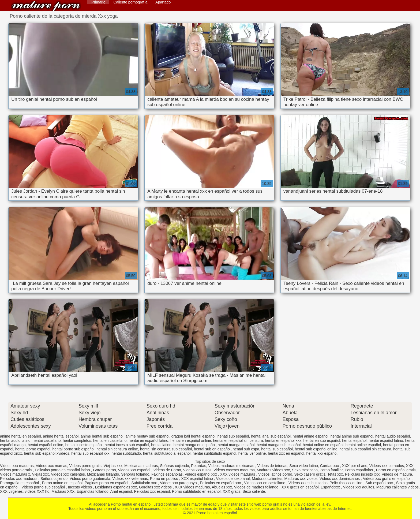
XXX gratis (231, 491)
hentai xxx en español (286, 453)
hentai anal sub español (271, 436)
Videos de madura (397, 474)
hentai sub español (277, 449)
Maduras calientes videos (397, 487)
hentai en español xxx (283, 440)
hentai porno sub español (73, 449)
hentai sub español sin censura (365, 449)
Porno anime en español (62, 483)
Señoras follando (135, 474)
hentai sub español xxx (90, 453)
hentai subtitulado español (214, 453)
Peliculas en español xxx (221, 483)
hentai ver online (252, 453)
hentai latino (161, 445)
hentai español (354, 440)
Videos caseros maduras (234, 470)
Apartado (163, 2)
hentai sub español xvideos (47, 453)
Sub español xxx (380, 483)
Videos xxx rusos (197, 470)
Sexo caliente (254, 491)
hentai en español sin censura (238, 440)
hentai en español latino (148, 440)
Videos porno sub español (44, 487)
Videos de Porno (167, 470)
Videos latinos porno (275, 474)
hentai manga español (236, 445)
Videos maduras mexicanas (232, 466)
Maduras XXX (63, 491)
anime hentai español (61, 436)
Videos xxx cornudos (387, 466)
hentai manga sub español (279, 445)
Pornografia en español (20, 483)
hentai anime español (311, 436)
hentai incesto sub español (127, 445)
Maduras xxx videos (301, 479)
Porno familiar (331, 470)
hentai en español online (191, 440)
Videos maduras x (15, 474)
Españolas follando (92, 491)
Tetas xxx (335, 474)
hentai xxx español (322, 453)
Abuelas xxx (222, 487)
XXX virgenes (11, 491)
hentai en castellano (110, 440)
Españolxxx (331, 487)
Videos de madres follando (257, 487)
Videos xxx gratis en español (387, 479)
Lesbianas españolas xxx (116, 487)
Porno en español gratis (396, 470)
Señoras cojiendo (174, 466)
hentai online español (363, 445)
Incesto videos (80, 487)
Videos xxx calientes (68, 474)
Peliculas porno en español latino (63, 470)
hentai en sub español (322, 440)
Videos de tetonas (272, 466)
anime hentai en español (20, 436)
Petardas (198, 466)
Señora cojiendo (54, 479)
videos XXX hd (37, 491)
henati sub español (233, 436)
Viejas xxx (41, 474)
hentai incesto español (84, 445)
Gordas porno (104, 470)
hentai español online (46, 445)
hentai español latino (386, 440)
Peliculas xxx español (152, 491)
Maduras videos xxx (273, 470)
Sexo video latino (304, 466)
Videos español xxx (201, 474)
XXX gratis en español (300, 487)
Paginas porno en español (107, 483)
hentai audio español (393, 436)
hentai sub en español (212, 449)
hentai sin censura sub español (166, 449)
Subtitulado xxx (145, 483)
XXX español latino (198, 479)
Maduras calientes (267, 479)
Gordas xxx (330, 466)
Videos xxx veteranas (130, 479)
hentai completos (77, 440)
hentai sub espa (246, 449)
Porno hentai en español (46, 6)
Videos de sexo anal (233, 479)
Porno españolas (359, 470)
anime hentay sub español (147, 436)
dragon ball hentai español (193, 436)
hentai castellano (46, 440)
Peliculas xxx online (347, 483)
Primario (98, 2)
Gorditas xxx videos (156, 487)
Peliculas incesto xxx (362, 474)
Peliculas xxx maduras (19, 479)
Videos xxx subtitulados (308, 483)
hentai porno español (33, 449)
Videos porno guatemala (90, 479)
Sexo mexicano (305, 470)
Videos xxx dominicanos (340, 479)
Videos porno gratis (85, 466)
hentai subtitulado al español (167, 453)
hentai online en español (323, 445)
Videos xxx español (135, 470)
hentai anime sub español (352, 436)
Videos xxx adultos (359, 487)
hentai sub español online (316, 449)
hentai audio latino (15, 440)
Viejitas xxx (113, 466)
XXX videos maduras (238, 474)
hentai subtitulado (126, 453)
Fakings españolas (167, 474)
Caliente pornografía (130, 2)
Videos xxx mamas (52, 466)
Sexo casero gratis (310, 474)
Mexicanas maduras (141, 466)
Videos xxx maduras (17, 466)
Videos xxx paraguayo (179, 483)
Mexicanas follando (103, 474)
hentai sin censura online (117, 449)
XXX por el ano (355, 466)
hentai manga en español (195, 445)
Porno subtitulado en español (196, 491)
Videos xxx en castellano (265, 483)
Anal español (121, 491)
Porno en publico (165, 479)
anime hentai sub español (102, 436)
